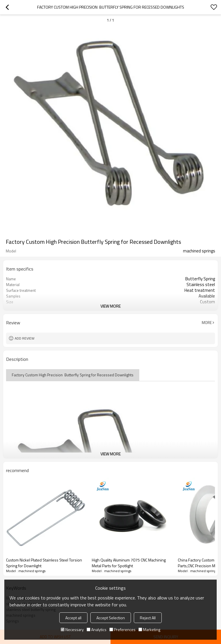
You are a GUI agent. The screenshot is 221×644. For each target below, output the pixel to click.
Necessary (72, 629)
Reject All (148, 618)
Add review (25, 338)
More (207, 323)
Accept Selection (111, 618)
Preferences (122, 629)
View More (110, 306)
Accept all (73, 618)
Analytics (97, 629)
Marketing (149, 629)
